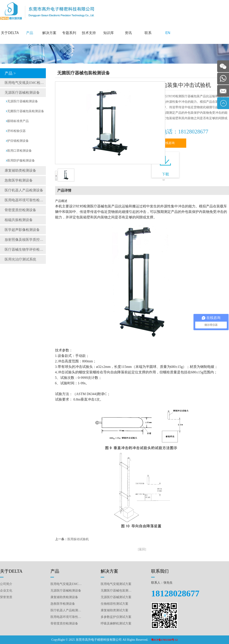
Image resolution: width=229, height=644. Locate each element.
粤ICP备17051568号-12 (164, 640)
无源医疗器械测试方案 (116, 597)
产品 (30, 33)
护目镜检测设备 (18, 141)
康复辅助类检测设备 (20, 170)
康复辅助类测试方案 (114, 610)
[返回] (142, 549)
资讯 (128, 33)
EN (168, 33)
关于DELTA (10, 33)
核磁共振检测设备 (19, 220)
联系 (148, 33)
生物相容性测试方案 (114, 604)
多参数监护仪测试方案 (116, 617)
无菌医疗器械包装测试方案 (117, 591)
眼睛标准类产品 (18, 121)
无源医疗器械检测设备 (22, 93)
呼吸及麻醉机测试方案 (116, 623)
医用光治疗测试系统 (20, 259)
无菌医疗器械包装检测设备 (26, 111)
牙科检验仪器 (16, 131)
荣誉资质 (6, 597)
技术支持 (89, 33)
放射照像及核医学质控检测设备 (25, 240)
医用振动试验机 (78, 539)
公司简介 (6, 584)
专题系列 (69, 33)
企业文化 (6, 591)
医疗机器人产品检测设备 (24, 190)
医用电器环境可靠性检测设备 (25, 200)
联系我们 (160, 571)
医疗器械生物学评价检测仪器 (25, 249)
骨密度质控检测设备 (20, 210)
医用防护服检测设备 (21, 161)
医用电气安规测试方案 (116, 584)
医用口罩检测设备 (20, 151)
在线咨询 (168, 143)
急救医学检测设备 (19, 180)
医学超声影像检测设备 (22, 230)
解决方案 (49, 33)
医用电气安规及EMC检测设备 (25, 83)
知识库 (109, 33)
